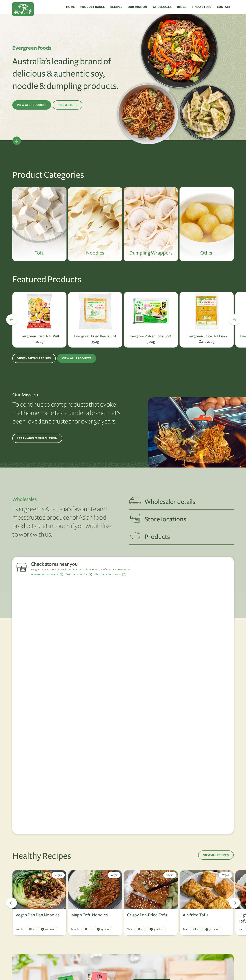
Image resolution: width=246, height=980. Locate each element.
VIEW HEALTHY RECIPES (34, 358)
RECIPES (116, 7)
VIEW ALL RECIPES (216, 855)
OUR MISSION (137, 7)
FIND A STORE (202, 7)
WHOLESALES (162, 7)
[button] (8, 320)
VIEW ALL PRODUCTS (32, 105)
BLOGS (182, 7)
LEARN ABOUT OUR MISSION (37, 438)
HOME (71, 7)
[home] (38, 7)
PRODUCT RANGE (93, 7)
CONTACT (224, 7)
